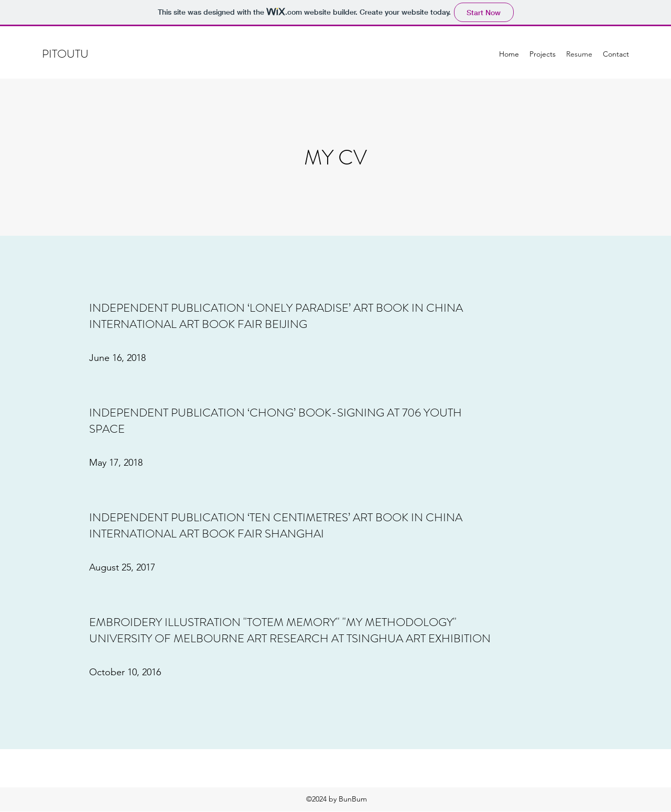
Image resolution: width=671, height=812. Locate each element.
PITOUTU (67, 54)
